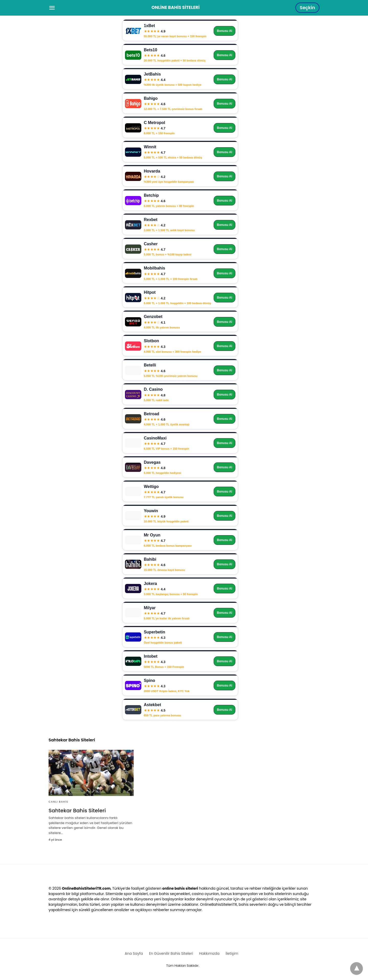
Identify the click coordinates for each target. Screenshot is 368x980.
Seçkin (307, 8)
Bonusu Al (225, 31)
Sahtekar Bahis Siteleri (77, 811)
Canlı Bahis (58, 802)
